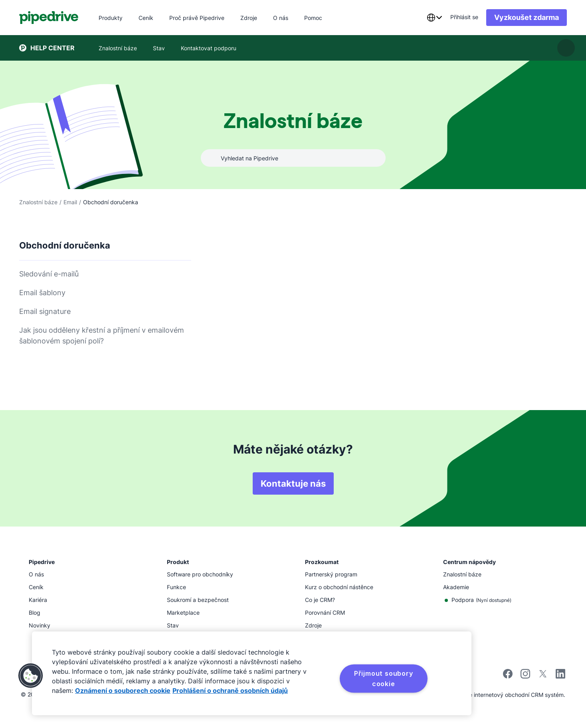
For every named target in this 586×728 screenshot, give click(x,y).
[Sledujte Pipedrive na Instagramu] (525, 676)
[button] (31, 676)
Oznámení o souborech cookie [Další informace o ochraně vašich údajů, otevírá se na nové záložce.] (123, 691)
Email (70, 202)
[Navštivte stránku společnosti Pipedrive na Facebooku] (508, 676)
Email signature (45, 311)
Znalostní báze (38, 202)
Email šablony (42, 293)
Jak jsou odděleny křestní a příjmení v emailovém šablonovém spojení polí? (102, 335)
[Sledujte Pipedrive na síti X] (543, 676)
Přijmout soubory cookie (384, 679)
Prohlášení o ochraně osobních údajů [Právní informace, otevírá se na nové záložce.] (230, 691)
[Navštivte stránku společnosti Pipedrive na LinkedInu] (560, 675)
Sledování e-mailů (49, 274)
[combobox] (434, 18)
